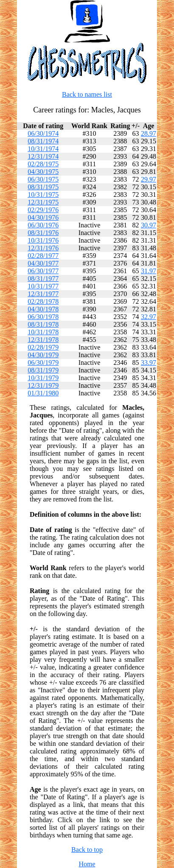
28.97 (149, 133)
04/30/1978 (43, 309)
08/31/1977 (43, 279)
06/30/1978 (43, 317)
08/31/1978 (43, 324)
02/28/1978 (43, 301)
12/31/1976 (43, 248)
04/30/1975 (43, 172)
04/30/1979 (43, 355)
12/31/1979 (43, 385)
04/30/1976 (43, 217)
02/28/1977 (43, 256)
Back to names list (87, 94)
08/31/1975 (43, 187)
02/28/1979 (43, 347)
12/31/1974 (43, 156)
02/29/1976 (43, 210)
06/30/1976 (43, 225)
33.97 (149, 363)
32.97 (149, 317)
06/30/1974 (43, 133)
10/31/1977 (43, 286)
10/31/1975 (43, 195)
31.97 (149, 271)
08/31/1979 (43, 370)
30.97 (149, 225)
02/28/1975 (43, 164)
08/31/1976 (43, 233)
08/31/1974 (43, 141)
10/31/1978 (43, 332)
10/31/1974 (43, 149)
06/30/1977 (43, 271)
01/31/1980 (43, 393)
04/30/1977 (43, 263)
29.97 (149, 179)
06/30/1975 (43, 179)
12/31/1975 (43, 202)
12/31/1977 (43, 294)
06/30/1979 (43, 363)
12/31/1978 (43, 340)
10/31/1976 (43, 240)
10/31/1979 (43, 378)
